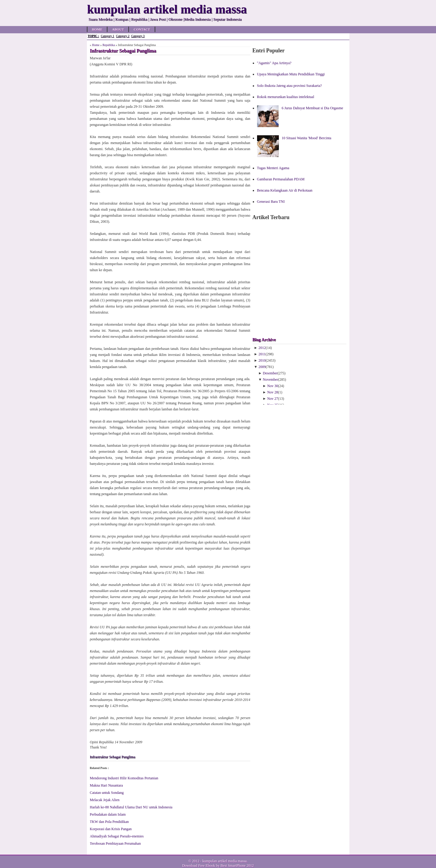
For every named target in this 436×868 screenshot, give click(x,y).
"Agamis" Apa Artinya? (274, 63)
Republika (109, 45)
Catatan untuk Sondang (107, 793)
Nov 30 (273, 386)
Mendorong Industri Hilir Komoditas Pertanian (124, 778)
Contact (142, 29)
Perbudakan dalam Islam (108, 814)
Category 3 (138, 36)
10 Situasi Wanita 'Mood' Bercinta (306, 138)
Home (97, 29)
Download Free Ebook (199, 866)
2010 (262, 360)
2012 (262, 348)
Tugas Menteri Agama (273, 168)
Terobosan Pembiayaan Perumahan (115, 843)
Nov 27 (273, 399)
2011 (262, 354)
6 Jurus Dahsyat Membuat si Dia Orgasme (312, 108)
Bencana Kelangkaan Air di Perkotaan (285, 190)
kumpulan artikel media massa (224, 861)
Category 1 (107, 36)
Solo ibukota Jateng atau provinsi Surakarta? (289, 86)
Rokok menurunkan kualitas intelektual (286, 97)
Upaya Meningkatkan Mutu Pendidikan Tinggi (291, 74)
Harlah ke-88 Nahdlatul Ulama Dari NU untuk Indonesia (131, 807)
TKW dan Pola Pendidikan (109, 822)
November (271, 380)
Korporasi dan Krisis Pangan (111, 829)
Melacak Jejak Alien (105, 800)
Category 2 (123, 36)
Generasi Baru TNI (271, 202)
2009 (262, 367)
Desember (270, 373)
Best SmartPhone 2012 (237, 866)
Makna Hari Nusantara (106, 785)
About (118, 29)
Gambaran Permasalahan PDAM (281, 179)
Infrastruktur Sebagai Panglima (113, 757)
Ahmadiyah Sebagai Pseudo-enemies (117, 836)
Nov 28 (273, 392)
